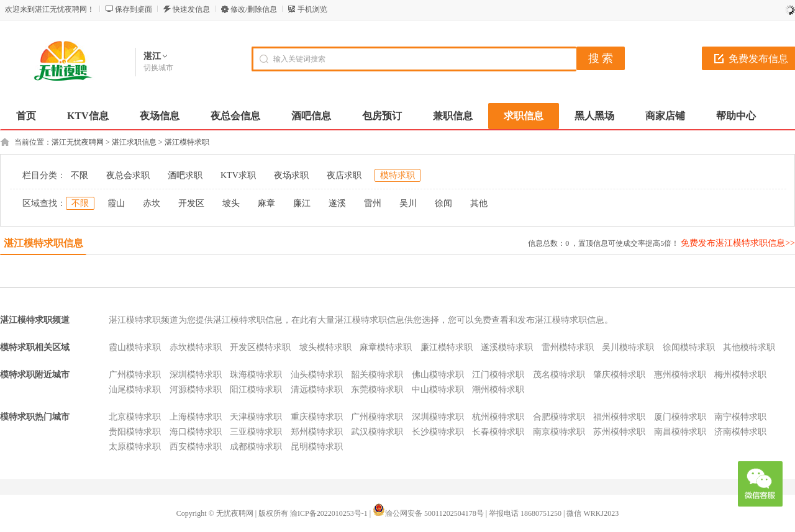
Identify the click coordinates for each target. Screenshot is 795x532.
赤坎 (152, 203)
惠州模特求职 (680, 375)
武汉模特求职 (377, 432)
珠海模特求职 (256, 375)
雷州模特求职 (568, 347)
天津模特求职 (256, 417)
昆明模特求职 (317, 447)
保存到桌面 (134, 9)
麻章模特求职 (386, 347)
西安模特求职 (196, 447)
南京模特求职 (559, 432)
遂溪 (337, 203)
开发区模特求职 (260, 347)
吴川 (408, 203)
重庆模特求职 (317, 417)
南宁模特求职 (740, 417)
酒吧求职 (185, 175)
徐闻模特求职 (689, 347)
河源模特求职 (196, 390)
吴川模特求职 (628, 347)
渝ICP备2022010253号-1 (329, 513)
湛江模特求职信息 (43, 243)
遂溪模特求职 (507, 347)
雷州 (373, 203)
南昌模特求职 (680, 432)
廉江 (302, 203)
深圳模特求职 (196, 375)
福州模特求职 (619, 417)
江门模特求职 (498, 375)
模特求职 (397, 175)
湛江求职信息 (134, 142)
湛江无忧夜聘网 (78, 142)
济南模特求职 (740, 432)
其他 (479, 203)
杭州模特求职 (498, 417)
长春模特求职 (498, 432)
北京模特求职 (135, 417)
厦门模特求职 (680, 417)
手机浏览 (312, 9)
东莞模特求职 (377, 390)
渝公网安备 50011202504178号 (428, 513)
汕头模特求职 (317, 375)
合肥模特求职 (559, 417)
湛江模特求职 (187, 142)
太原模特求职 (135, 447)
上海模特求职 (196, 417)
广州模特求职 (135, 375)
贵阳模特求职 (135, 432)
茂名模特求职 (559, 375)
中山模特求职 (438, 390)
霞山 (116, 203)
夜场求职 (291, 175)
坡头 (231, 203)
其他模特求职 (749, 347)
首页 (26, 116)
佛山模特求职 (438, 375)
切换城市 (158, 68)
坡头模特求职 (325, 347)
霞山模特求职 (135, 347)
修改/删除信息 (254, 9)
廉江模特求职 (447, 347)
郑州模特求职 (317, 432)
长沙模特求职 (438, 432)
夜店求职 (344, 175)
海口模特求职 (196, 432)
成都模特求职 (256, 447)
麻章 (266, 203)
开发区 (191, 203)
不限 (79, 175)
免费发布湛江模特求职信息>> (738, 243)
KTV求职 (238, 175)
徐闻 (443, 203)
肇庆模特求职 (619, 375)
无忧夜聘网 (235, 513)
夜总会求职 (128, 175)
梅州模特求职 (740, 375)
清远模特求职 (317, 390)
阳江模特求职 (256, 390)
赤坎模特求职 (196, 347)
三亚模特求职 (256, 432)
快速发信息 (191, 9)
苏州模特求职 (619, 432)
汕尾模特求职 (135, 390)
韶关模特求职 (377, 375)
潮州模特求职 (498, 390)
